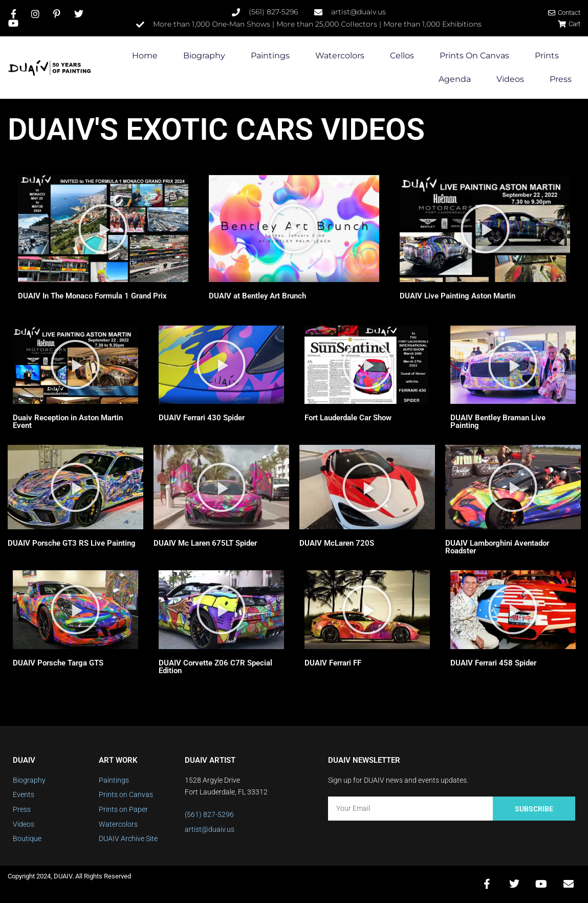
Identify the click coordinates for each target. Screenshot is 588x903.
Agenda (455, 80)
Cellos (402, 56)
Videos (510, 80)
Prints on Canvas (474, 56)
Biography (204, 56)
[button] (103, 229)
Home (145, 56)
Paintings (270, 56)
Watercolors (340, 56)
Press (561, 80)
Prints (547, 56)
